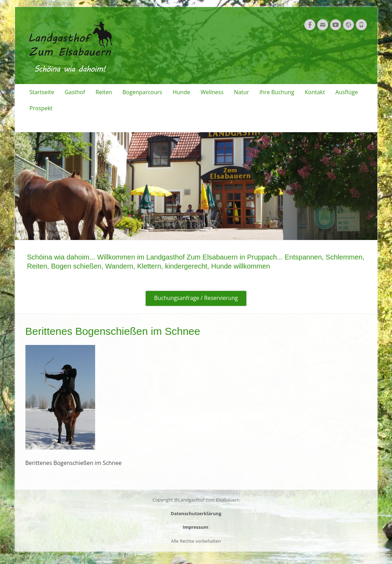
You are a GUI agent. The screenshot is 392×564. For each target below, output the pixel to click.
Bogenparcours (143, 92)
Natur (242, 92)
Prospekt (41, 108)
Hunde (181, 92)
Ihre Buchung (277, 92)
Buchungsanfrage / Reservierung (196, 299)
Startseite (42, 92)
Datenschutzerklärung (196, 514)
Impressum (195, 527)
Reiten (104, 92)
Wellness (212, 92)
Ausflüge (346, 92)
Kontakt (315, 92)
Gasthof (75, 92)
